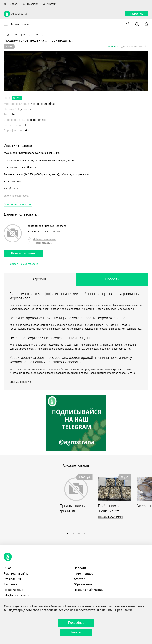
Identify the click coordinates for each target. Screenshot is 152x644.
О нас (7, 568)
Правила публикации (89, 590)
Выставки (33, 4)
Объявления (12, 579)
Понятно (76, 632)
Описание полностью (18, 204)
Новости (13, 4)
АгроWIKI (52, 4)
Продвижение (13, 590)
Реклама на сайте (16, 574)
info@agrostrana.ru (16, 595)
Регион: (32, 231)
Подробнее (76, 623)
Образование (83, 584)
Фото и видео (83, 574)
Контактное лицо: (38, 226)
